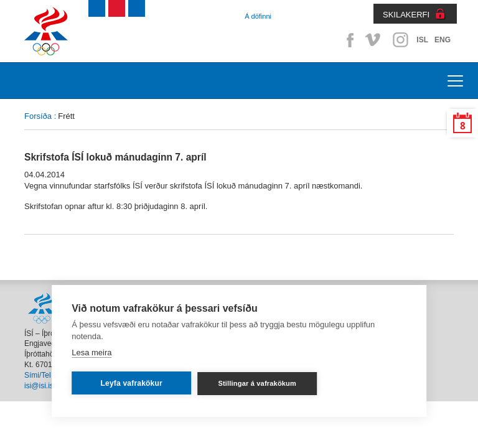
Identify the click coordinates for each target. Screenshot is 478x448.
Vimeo (374, 40)
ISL (422, 40)
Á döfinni (258, 16)
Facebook (348, 40)
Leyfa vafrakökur (132, 383)
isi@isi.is (39, 386)
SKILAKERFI (406, 15)
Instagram (400, 40)
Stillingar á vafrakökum (257, 383)
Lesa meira (91, 352)
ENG (443, 40)
